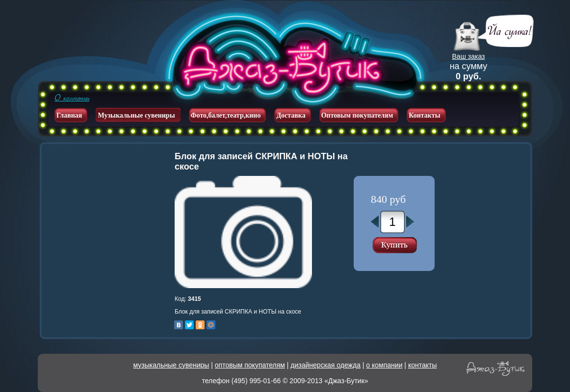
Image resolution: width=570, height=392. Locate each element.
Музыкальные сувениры (136, 115)
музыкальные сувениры (171, 365)
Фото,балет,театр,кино (226, 115)
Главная (69, 115)
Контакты (424, 115)
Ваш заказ (469, 56)
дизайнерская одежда (325, 365)
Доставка (291, 115)
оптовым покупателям (250, 365)
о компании (384, 365)
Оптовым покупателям (357, 115)
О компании (72, 98)
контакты (423, 365)
